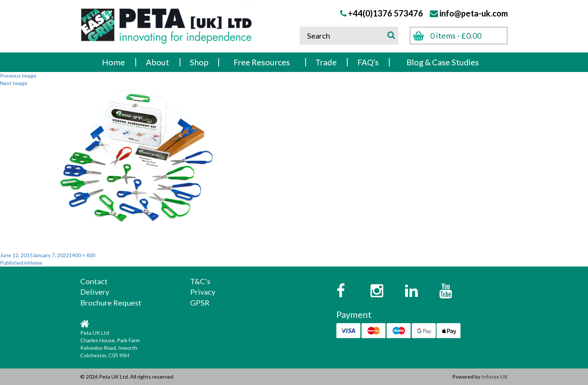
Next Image (14, 83)
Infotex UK (495, 377)
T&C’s (200, 281)
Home (113, 62)
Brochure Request (111, 303)
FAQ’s (368, 62)
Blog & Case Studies (443, 62)
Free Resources (262, 62)
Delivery (95, 292)
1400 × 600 (82, 255)
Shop (199, 62)
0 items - (456, 35)
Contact (94, 281)
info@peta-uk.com (474, 13)
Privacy (203, 292)
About (157, 62)
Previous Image (18, 76)
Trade (326, 62)
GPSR (200, 303)
